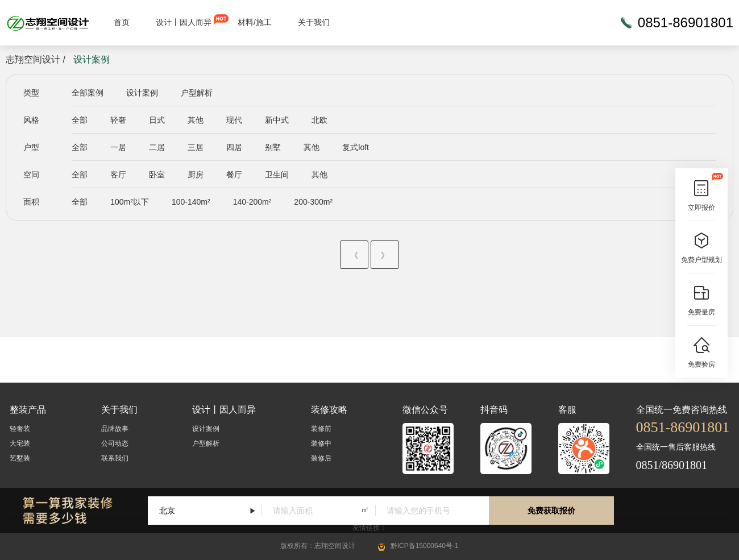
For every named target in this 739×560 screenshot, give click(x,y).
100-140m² (191, 202)
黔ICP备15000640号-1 (425, 546)
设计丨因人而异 (184, 22)
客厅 (118, 175)
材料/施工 (255, 22)
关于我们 (314, 22)
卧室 (157, 175)
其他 (196, 120)
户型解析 (197, 93)
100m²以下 (130, 202)
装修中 (321, 443)
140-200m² (252, 202)
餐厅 (234, 175)
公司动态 (115, 443)
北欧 (319, 120)
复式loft (356, 147)
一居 (118, 147)
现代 (234, 120)
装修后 (321, 458)
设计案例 (142, 93)
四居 (234, 147)
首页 (122, 22)
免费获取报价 (551, 511)
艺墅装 (20, 458)
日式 (157, 120)
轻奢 (118, 120)
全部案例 (88, 93)
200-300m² (313, 202)
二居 (157, 147)
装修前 (321, 429)
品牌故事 (115, 429)
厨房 (196, 175)
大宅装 (20, 443)
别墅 (273, 147)
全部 (80, 120)
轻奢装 (20, 429)
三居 (196, 147)
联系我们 (115, 458)
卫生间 (277, 175)
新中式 (277, 120)
